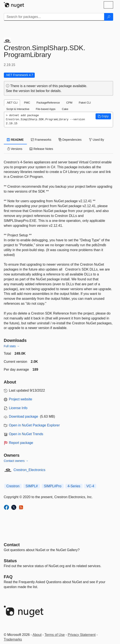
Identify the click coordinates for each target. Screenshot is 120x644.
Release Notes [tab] (41, 149)
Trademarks (13, 639)
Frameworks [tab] (41, 140)
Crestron (13, 486)
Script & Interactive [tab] (18, 109)
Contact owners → (16, 461)
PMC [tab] (27, 103)
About (37, 635)
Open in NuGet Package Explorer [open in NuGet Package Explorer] (34, 425)
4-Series (74, 486)
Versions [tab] (15, 149)
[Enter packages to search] (54, 17)
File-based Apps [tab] (46, 109)
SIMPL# (32, 486)
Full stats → (12, 346)
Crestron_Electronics (29, 470)
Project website (21, 399)
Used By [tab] (97, 140)
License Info (18, 408)
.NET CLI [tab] (12, 103)
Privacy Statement (82, 635)
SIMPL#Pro (53, 486)
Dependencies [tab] (70, 140)
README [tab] (15, 140)
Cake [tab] (65, 109)
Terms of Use (55, 635)
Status (10, 561)
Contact (12, 545)
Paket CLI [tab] (85, 103)
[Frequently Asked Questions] (8, 577)
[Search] (109, 17)
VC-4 (90, 486)
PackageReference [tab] (48, 103)
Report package (21, 443)
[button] (103, 116)
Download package (24, 416)
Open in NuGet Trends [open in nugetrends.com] (26, 434)
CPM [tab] (69, 103)
